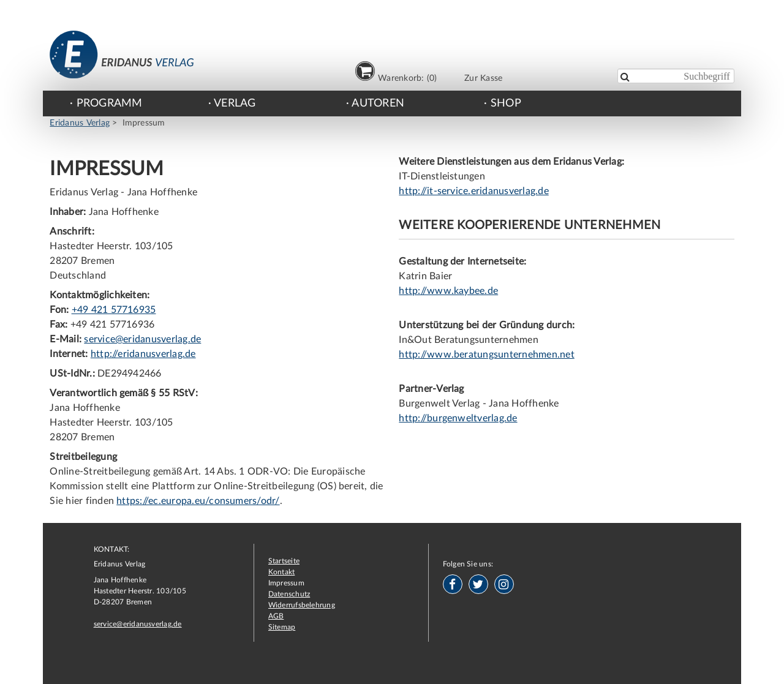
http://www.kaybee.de (448, 291)
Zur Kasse (483, 78)
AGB (276, 616)
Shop (506, 103)
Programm (110, 103)
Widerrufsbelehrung (302, 605)
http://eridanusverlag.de (143, 354)
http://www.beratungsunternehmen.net (486, 355)
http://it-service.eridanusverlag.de (473, 191)
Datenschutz (289, 594)
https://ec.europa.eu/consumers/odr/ (198, 501)
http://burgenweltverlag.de (458, 418)
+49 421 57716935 (114, 310)
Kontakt (282, 572)
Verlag (235, 103)
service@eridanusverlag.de (142, 339)
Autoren (378, 103)
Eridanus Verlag (80, 123)
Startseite (284, 561)
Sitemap (282, 627)
